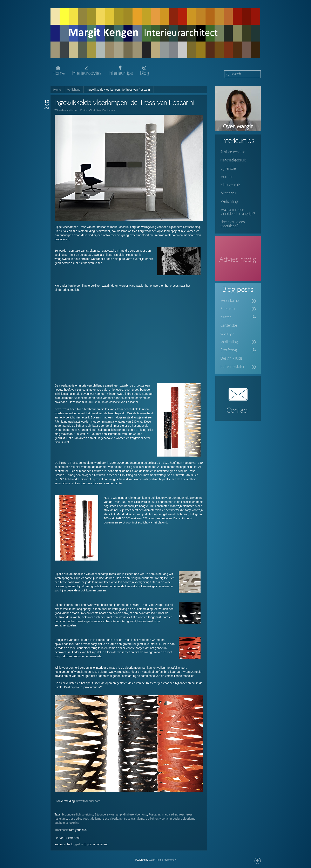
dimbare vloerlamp (135, 814)
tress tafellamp (92, 819)
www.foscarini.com (88, 801)
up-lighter (152, 819)
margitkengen (72, 110)
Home (57, 90)
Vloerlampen (108, 110)
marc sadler (169, 814)
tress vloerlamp (113, 819)
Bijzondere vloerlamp (108, 814)
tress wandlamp (134, 819)
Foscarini (154, 814)
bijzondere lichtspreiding (78, 814)
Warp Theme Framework (162, 860)
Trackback (61, 830)
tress (182, 814)
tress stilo (75, 819)
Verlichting (74, 90)
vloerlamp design (170, 819)
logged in (77, 844)
